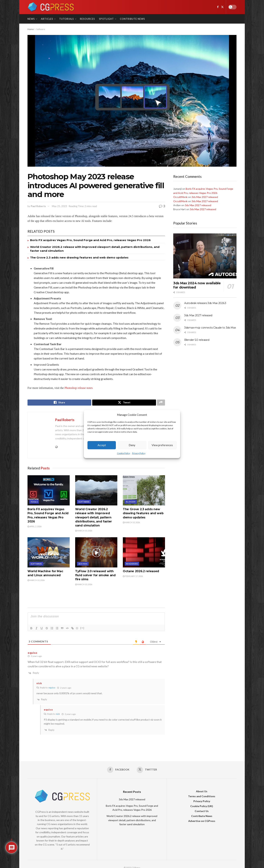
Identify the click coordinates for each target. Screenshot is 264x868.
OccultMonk (180, 197)
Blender (131, 503)
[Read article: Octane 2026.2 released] (144, 553)
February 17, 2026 (133, 577)
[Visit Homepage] (51, 7)
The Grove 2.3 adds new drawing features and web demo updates (79, 257)
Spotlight (106, 19)
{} (77, 629)
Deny (132, 445)
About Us (202, 793)
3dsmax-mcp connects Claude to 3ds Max (210, 328)
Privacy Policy (139, 453)
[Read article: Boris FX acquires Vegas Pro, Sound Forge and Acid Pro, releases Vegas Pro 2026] (49, 491)
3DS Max (83, 565)
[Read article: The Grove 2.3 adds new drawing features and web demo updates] (144, 491)
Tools (34, 503)
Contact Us (202, 812)
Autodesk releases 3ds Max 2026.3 (205, 303)
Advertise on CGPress (202, 822)
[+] (82, 629)
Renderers (132, 565)
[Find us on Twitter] (222, 7)
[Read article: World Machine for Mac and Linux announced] (49, 553)
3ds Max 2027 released (205, 197)
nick (58, 715)
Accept (102, 445)
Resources (87, 19)
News (31, 19)
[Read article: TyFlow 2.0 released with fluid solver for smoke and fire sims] (96, 553)
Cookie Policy (124, 453)
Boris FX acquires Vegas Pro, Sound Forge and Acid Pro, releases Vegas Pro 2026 (90, 240)
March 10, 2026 (84, 532)
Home (31, 29)
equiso (52, 688)
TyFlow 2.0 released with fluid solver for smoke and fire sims (95, 576)
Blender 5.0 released (197, 340)
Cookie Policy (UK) (202, 807)
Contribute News (132, 19)
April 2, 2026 (34, 527)
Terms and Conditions (202, 797)
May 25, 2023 (59, 206)
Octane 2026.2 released (141, 572)
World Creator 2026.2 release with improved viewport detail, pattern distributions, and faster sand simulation (93, 518)
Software (41, 29)
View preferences (162, 445)
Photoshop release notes (79, 388)
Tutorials (67, 19)
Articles (47, 19)
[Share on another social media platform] (161, 403)
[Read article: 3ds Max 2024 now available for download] (205, 256)
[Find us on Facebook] (218, 7)
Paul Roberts (38, 206)
